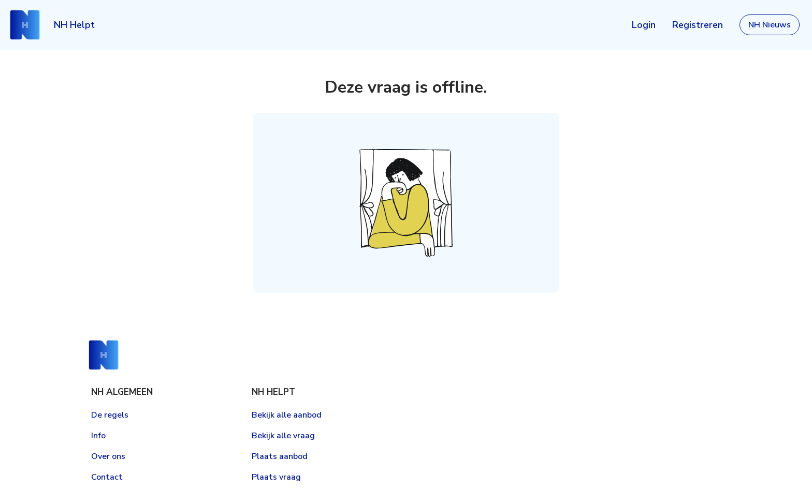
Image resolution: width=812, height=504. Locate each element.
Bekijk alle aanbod (287, 415)
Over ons (108, 456)
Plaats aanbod (280, 456)
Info (98, 436)
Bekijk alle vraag (283, 436)
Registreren (698, 25)
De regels (110, 415)
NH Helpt (74, 25)
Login (644, 25)
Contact (107, 477)
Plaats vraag (276, 477)
